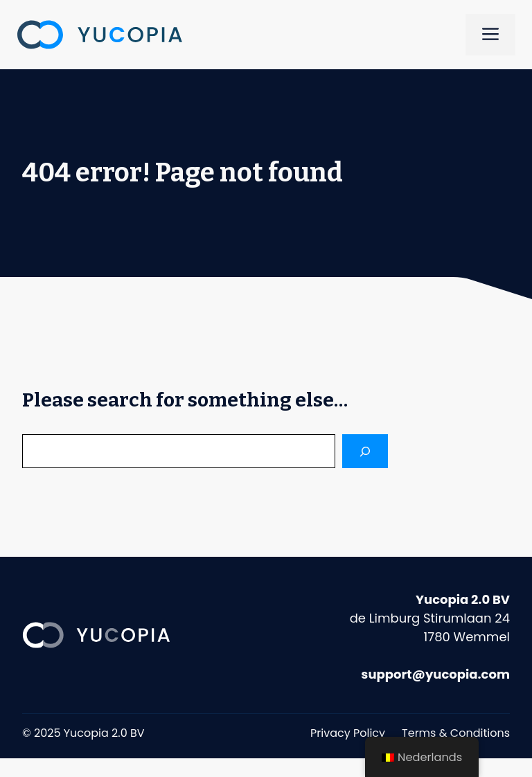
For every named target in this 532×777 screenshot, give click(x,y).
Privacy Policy (348, 733)
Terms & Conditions (456, 733)
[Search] (365, 451)
